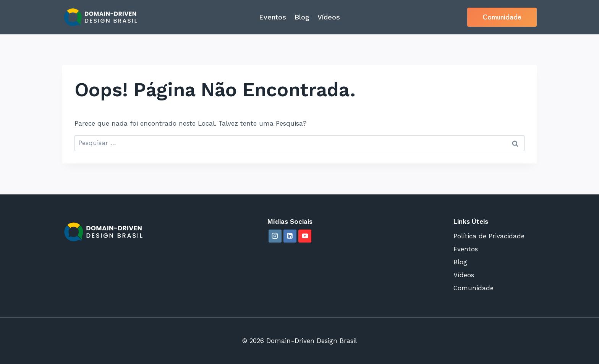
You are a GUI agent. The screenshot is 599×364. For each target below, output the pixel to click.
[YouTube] (305, 236)
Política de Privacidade (489, 236)
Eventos (273, 17)
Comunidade (502, 17)
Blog (302, 17)
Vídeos (329, 17)
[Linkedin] (290, 236)
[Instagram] (275, 236)
